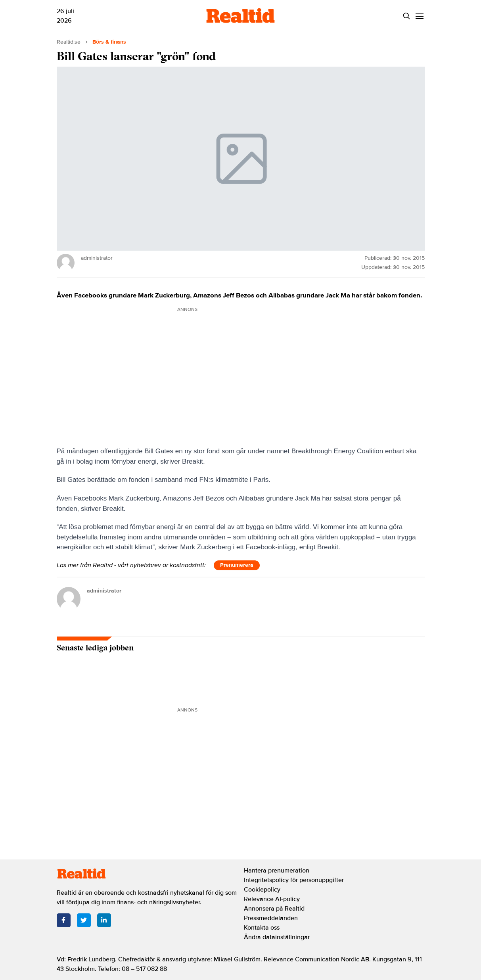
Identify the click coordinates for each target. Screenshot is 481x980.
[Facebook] (64, 920)
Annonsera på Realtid (274, 909)
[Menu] (420, 16)
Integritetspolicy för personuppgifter (294, 880)
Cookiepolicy (262, 890)
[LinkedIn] (104, 920)
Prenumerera (237, 565)
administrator (104, 591)
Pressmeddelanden (271, 918)
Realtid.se (69, 42)
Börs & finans (109, 42)
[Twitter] (84, 920)
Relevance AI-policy (272, 899)
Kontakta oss (262, 928)
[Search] (407, 16)
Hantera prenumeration (277, 871)
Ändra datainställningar (277, 937)
